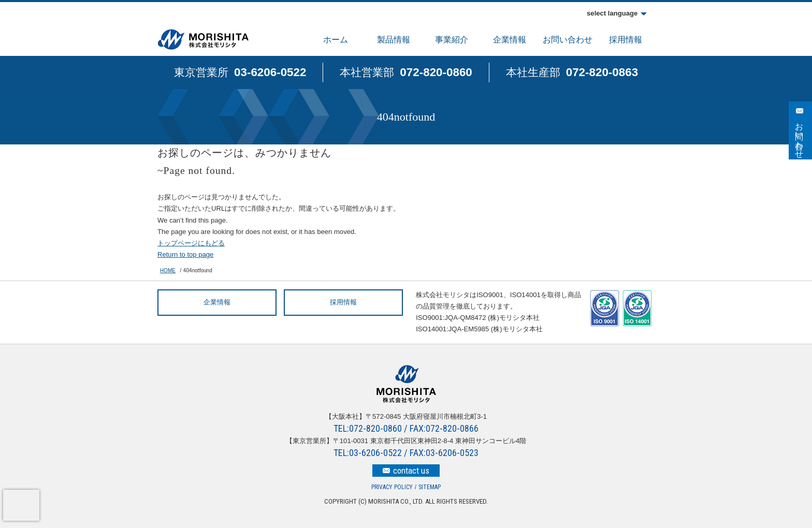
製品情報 (394, 39)
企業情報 (510, 39)
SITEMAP (430, 487)
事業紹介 (452, 39)
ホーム (336, 39)
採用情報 (626, 39)
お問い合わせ (568, 39)
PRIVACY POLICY (392, 487)
